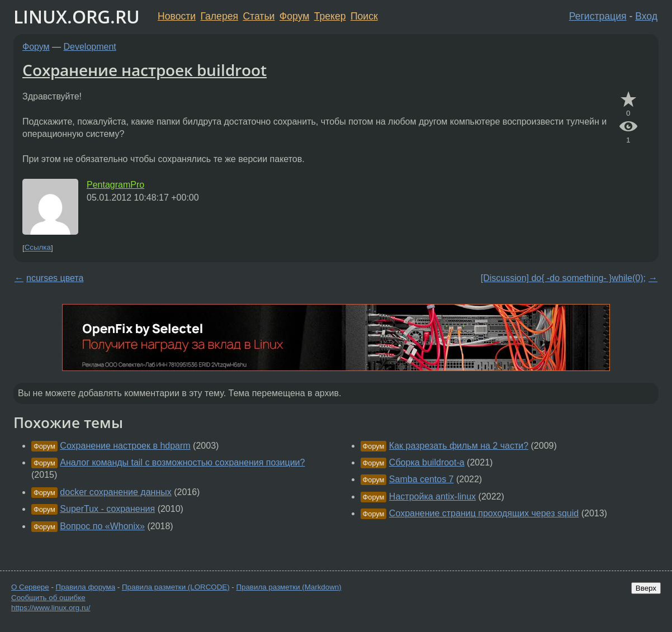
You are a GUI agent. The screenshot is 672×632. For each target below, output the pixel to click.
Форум (294, 16)
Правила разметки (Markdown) (288, 587)
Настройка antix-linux (432, 496)
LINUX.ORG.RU (77, 16)
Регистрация (598, 16)
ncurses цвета (55, 278)
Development (90, 47)
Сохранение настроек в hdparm (125, 446)
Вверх (646, 588)
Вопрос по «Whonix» (102, 526)
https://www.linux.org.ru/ (51, 608)
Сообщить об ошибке (48, 598)
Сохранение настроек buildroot (145, 70)
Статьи (259, 16)
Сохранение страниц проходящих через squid (484, 513)
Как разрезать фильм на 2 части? (459, 446)
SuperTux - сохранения (107, 509)
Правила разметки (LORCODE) (176, 587)
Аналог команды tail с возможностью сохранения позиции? (182, 462)
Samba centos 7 (422, 479)
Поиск (364, 16)
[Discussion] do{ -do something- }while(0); (563, 278)
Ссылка (38, 248)
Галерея (219, 16)
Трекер (330, 16)
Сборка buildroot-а (427, 462)
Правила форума (86, 587)
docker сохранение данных (115, 492)
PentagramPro (115, 185)
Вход (646, 16)
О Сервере (30, 587)
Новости (177, 16)
